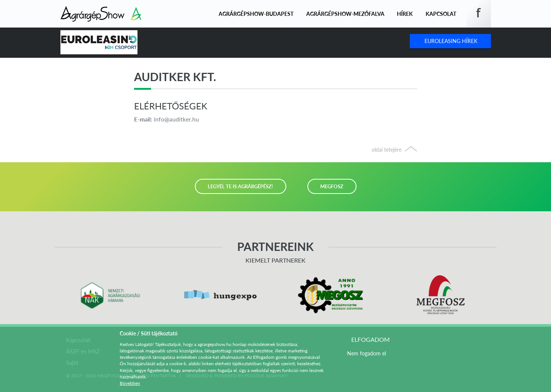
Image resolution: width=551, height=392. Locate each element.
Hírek (405, 14)
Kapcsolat (441, 14)
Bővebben (130, 383)
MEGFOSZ (332, 186)
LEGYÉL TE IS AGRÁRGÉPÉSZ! (240, 186)
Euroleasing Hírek (451, 41)
